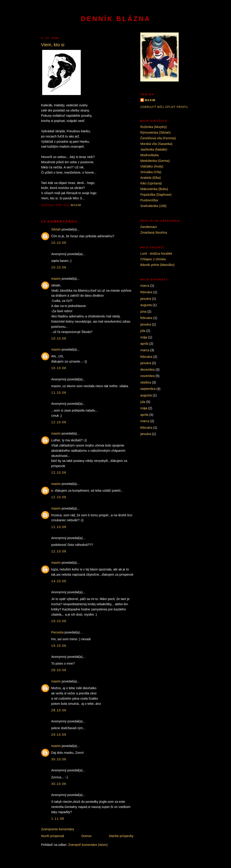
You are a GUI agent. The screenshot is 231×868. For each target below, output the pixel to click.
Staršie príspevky (121, 836)
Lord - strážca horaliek (156, 254)
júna (143, 312)
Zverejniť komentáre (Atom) (88, 845)
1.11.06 (58, 819)
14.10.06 (59, 581)
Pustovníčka (149, 200)
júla (143, 331)
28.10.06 (59, 670)
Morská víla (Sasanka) (156, 144)
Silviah (56, 229)
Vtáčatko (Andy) (152, 166)
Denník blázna (116, 19)
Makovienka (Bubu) (154, 189)
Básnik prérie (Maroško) (157, 265)
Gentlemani (149, 227)
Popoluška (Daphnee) (156, 195)
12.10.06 (59, 422)
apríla (144, 344)
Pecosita (57, 632)
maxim (56, 279)
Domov (87, 836)
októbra (146, 382)
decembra (148, 370)
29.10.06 (59, 735)
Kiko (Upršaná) (151, 183)
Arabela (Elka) (151, 178)
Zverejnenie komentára (58, 829)
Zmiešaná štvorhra (154, 233)
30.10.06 (59, 759)
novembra (148, 376)
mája (144, 337)
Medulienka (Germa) (155, 161)
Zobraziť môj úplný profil (164, 107)
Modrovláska (149, 155)
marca (145, 286)
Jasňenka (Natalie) (154, 149)
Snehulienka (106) (153, 206)
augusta (146, 305)
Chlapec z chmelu (153, 259)
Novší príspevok (53, 836)
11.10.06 (59, 393)
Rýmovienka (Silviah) (155, 133)
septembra (148, 389)
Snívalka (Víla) (151, 172)
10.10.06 (59, 243)
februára (146, 292)
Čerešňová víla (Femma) (158, 138)
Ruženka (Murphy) (154, 127)
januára (146, 299)
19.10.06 (59, 621)
